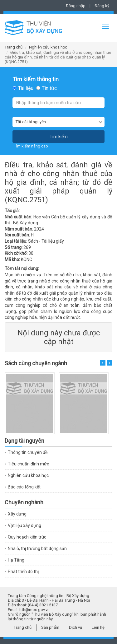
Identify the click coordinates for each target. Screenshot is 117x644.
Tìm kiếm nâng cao (31, 146)
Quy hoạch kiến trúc (27, 537)
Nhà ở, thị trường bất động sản (37, 548)
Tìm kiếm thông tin (36, 79)
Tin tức (49, 88)
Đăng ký (102, 6)
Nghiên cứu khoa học (48, 47)
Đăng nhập (76, 6)
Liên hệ (98, 627)
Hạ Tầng (16, 560)
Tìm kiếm (59, 137)
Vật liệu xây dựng (24, 525)
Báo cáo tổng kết (24, 487)
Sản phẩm (50, 627)
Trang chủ (14, 47)
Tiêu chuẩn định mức (28, 464)
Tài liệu (26, 88)
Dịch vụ (76, 627)
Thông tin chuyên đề (28, 452)
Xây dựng (17, 514)
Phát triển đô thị (23, 572)
